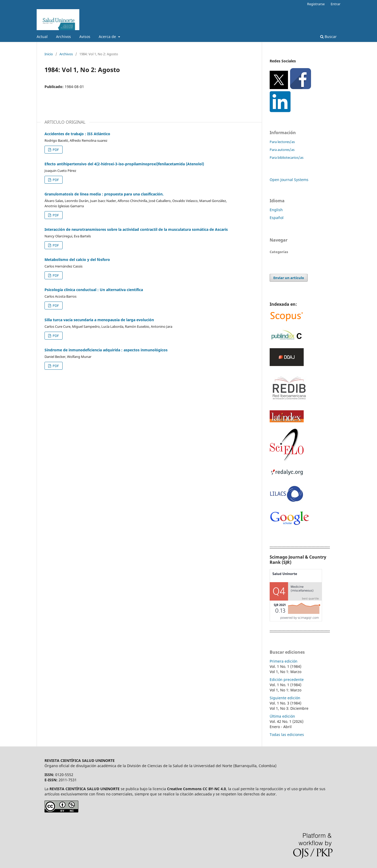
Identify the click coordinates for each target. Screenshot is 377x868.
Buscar (328, 37)
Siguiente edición (285, 698)
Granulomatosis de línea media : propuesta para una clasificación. (104, 194)
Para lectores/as (282, 142)
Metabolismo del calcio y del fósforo (77, 260)
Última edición (282, 716)
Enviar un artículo (289, 278)
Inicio (49, 54)
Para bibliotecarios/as (287, 157)
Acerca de (108, 37)
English (276, 210)
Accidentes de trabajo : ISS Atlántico (77, 134)
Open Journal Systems (289, 180)
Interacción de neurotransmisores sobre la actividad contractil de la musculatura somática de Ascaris (136, 229)
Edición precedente (287, 679)
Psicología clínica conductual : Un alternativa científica (94, 290)
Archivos (63, 37)
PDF (55, 150)
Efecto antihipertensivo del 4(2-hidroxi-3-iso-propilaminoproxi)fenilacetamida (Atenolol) (124, 164)
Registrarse (316, 4)
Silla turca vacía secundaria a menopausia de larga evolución (99, 320)
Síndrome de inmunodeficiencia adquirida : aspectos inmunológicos (106, 350)
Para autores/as (282, 150)
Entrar (336, 4)
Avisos (85, 37)
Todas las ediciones (287, 735)
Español (277, 218)
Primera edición (284, 661)
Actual (42, 37)
